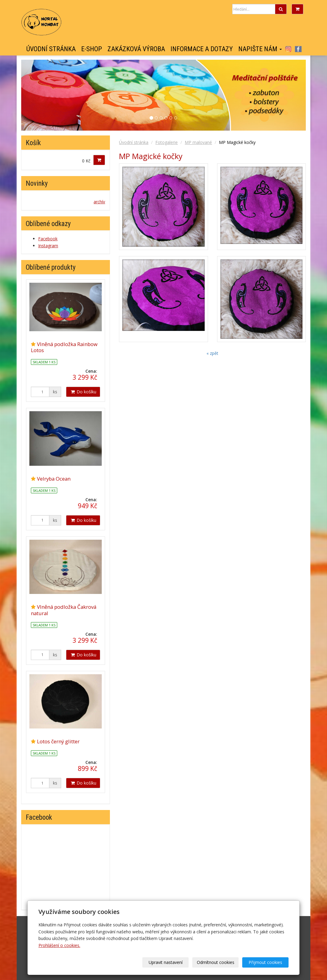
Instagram (288, 49)
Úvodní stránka (51, 49)
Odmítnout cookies (216, 962)
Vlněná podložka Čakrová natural (64, 610)
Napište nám (260, 49)
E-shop (92, 49)
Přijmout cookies (265, 962)
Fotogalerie (167, 142)
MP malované (198, 142)
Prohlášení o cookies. (59, 945)
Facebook (298, 49)
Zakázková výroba (136, 49)
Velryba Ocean (54, 479)
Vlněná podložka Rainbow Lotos (64, 347)
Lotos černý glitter (58, 741)
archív (99, 202)
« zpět (212, 353)
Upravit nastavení (166, 962)
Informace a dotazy (202, 49)
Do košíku (83, 392)
